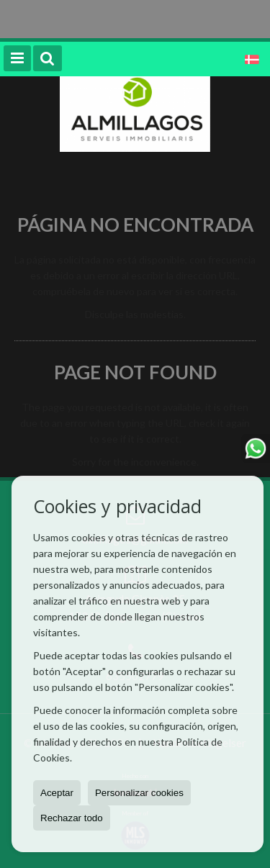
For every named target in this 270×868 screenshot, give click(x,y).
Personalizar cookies (139, 793)
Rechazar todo (72, 818)
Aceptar (57, 793)
